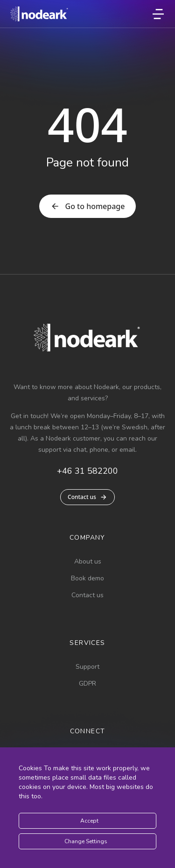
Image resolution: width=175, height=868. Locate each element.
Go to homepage (88, 206)
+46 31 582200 (87, 471)
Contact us (87, 497)
